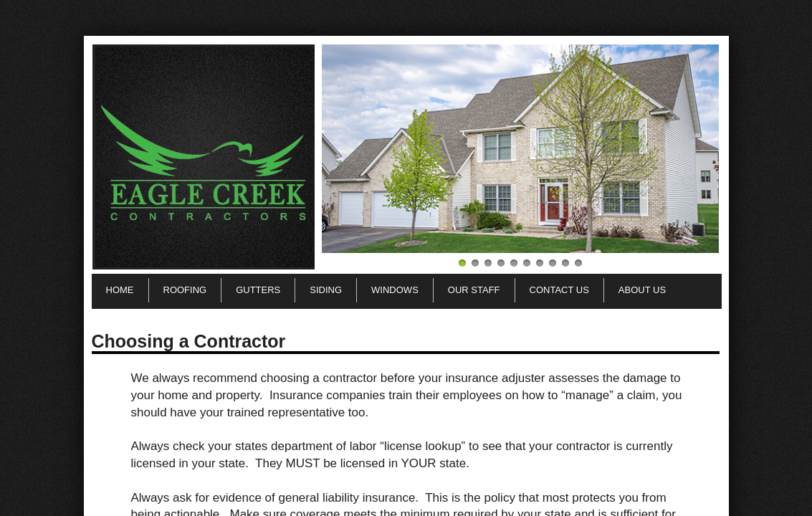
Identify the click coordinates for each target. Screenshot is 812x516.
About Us (642, 290)
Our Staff (474, 290)
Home (120, 290)
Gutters (258, 290)
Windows (395, 290)
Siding (326, 290)
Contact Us (559, 290)
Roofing (185, 290)
